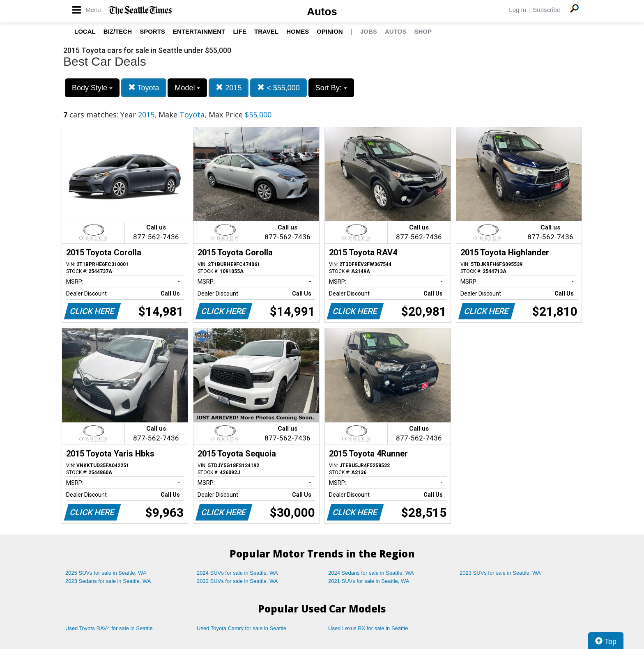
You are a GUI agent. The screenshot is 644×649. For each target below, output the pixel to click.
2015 (229, 88)
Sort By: (331, 88)
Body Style (92, 88)
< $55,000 (278, 88)
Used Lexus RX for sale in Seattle (368, 628)
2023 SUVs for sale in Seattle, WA (500, 573)
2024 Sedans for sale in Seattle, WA (371, 573)
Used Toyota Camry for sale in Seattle (241, 628)
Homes (298, 31)
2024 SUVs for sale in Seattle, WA (237, 573)
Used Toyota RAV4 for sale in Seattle (109, 628)
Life (240, 31)
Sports (152, 31)
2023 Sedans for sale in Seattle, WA (108, 581)
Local (85, 31)
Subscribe (546, 10)
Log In (517, 10)
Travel (266, 31)
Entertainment (199, 31)
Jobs (369, 31)
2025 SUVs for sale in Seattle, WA (106, 573)
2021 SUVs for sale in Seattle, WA (369, 581)
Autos (322, 11)
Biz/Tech (118, 31)
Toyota (144, 88)
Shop (423, 31)
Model (187, 88)
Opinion (330, 31)
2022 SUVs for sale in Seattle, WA (237, 581)
